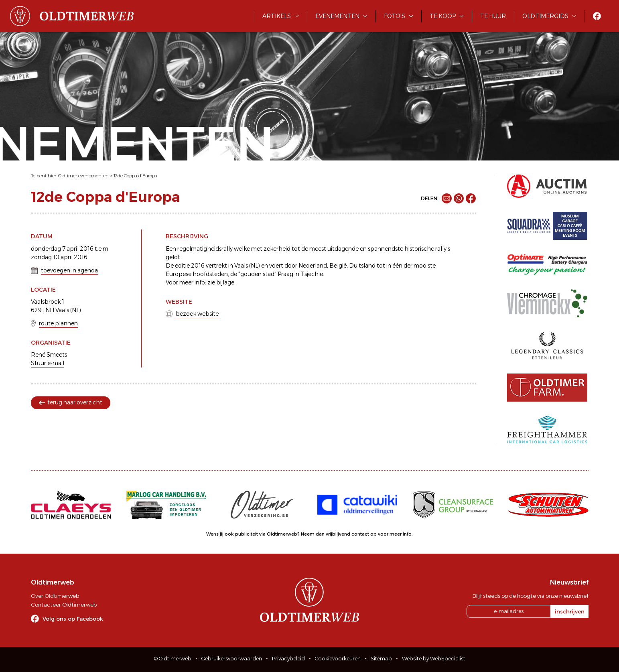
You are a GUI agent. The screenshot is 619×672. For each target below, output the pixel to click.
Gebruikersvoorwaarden (232, 659)
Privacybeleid (288, 659)
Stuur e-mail (48, 363)
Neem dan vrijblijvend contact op (339, 534)
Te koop (443, 16)
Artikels (277, 16)
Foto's (395, 16)
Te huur (493, 16)
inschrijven (570, 611)
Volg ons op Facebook (73, 619)
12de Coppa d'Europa (135, 176)
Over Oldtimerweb (55, 596)
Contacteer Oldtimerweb (64, 605)
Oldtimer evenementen (83, 176)
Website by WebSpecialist (434, 659)
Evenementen (337, 16)
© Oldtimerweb (173, 659)
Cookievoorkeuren (338, 659)
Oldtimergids (545, 16)
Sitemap (381, 659)
